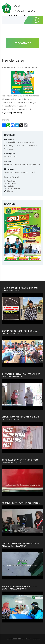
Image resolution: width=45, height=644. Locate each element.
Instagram (12, 184)
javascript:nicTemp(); (14, 113)
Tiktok (10, 191)
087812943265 (14, 189)
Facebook (12, 181)
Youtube (11, 186)
